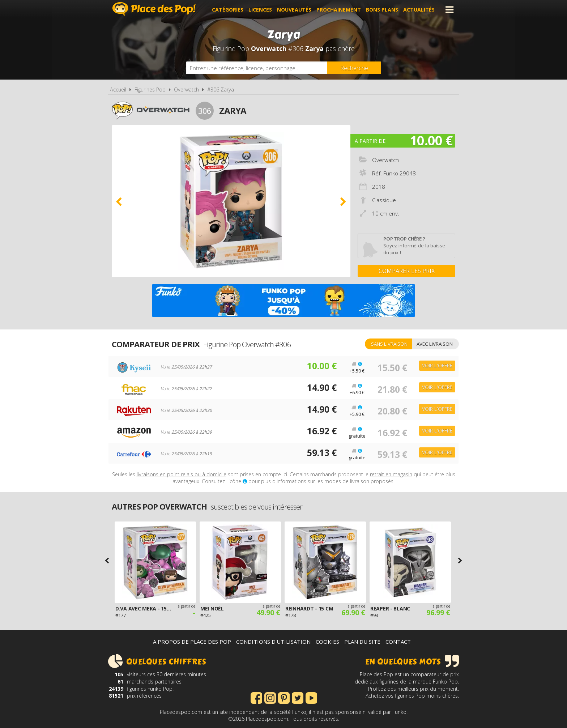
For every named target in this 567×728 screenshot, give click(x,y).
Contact (398, 642)
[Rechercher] (354, 68)
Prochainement (339, 10)
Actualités (419, 10)
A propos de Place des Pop (192, 642)
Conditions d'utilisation (273, 642)
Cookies (327, 642)
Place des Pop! (154, 9)
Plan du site (362, 642)
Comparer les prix (407, 271)
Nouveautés (294, 10)
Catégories (228, 10)
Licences (260, 10)
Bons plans (382, 10)
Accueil (118, 90)
